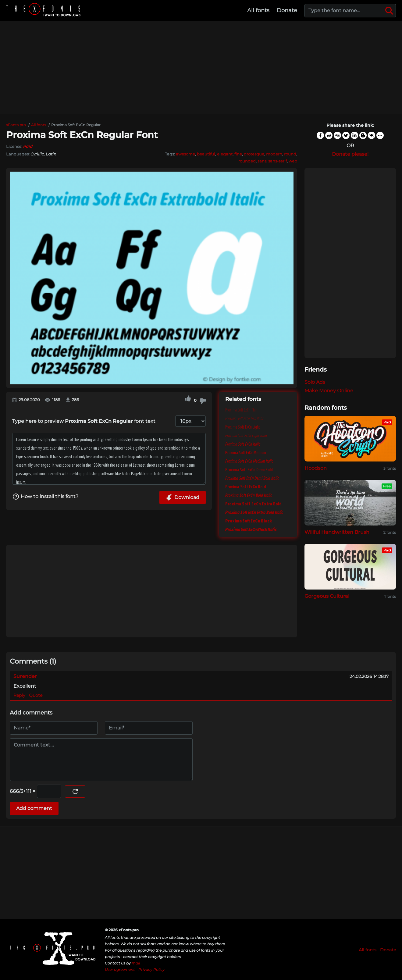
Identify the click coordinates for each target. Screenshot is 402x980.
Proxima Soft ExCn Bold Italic (249, 495)
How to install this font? (45, 497)
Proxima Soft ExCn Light (243, 427)
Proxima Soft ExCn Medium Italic (249, 461)
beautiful (206, 154)
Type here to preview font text (84, 421)
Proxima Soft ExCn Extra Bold (253, 504)
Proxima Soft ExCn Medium (246, 453)
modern (274, 154)
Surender (25, 676)
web (293, 161)
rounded (247, 161)
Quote (36, 695)
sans (262, 161)
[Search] (389, 11)
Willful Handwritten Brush (337, 532)
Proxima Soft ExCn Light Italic (246, 436)
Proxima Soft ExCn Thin (241, 410)
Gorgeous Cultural (327, 596)
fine (238, 154)
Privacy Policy (151, 969)
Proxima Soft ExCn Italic (243, 444)
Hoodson (316, 468)
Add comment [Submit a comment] (34, 808)
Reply (19, 695)
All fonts (258, 10)
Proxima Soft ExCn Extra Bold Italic (254, 512)
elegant (225, 154)
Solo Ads (315, 382)
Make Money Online (329, 391)
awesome (185, 154)
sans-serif (277, 161)
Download (183, 497)
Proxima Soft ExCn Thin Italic (245, 419)
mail (136, 963)
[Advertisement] (201, 68)
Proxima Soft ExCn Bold (246, 487)
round (290, 154)
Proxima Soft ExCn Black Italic (251, 529)
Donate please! (350, 154)
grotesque (254, 154)
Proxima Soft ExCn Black (249, 521)
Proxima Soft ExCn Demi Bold (249, 470)
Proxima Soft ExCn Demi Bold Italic (252, 478)
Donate (287, 10)
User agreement (120, 969)
